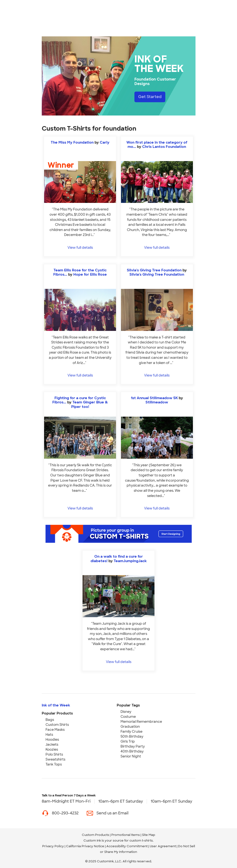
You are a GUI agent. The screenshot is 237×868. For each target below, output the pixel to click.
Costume (128, 717)
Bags (50, 720)
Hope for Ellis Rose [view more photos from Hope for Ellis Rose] (90, 274)
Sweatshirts (55, 759)
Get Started (150, 97)
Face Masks (55, 730)
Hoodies (52, 740)
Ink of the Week (56, 705)
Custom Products (96, 835)
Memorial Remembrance (141, 722)
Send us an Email (112, 813)
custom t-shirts (141, 840)
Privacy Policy (53, 846)
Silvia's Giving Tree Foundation (154, 270)
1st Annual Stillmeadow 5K (154, 398)
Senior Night (131, 756)
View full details (80, 247)
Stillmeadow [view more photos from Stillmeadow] (157, 402)
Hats (49, 735)
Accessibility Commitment (127, 846)
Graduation (130, 727)
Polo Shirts (54, 754)
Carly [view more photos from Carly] (105, 142)
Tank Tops (54, 764)
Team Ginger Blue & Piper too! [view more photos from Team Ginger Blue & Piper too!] (90, 404)
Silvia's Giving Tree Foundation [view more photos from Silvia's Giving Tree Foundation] (157, 274)
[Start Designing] (119, 534)
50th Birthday (132, 736)
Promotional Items (126, 835)
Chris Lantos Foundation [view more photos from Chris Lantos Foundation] (164, 147)
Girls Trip (128, 741)
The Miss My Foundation (72, 142)
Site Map (149, 835)
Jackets (52, 744)
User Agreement (163, 846)
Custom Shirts (57, 725)
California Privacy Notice (85, 846)
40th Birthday (132, 751)
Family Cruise (131, 731)
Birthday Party (133, 746)
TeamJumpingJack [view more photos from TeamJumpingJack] (130, 561)
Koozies (52, 749)
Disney (126, 712)
